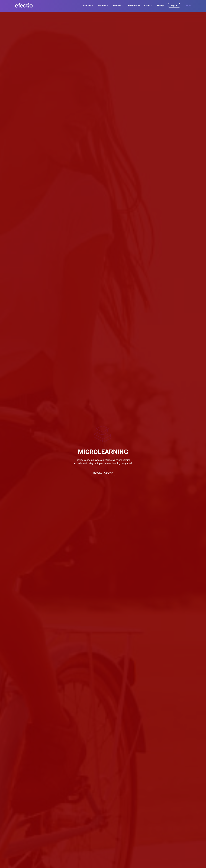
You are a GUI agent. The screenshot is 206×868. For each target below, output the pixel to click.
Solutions (88, 5)
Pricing (160, 5)
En (188, 5)
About (148, 5)
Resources (134, 5)
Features (103, 5)
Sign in (174, 5)
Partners (118, 5)
